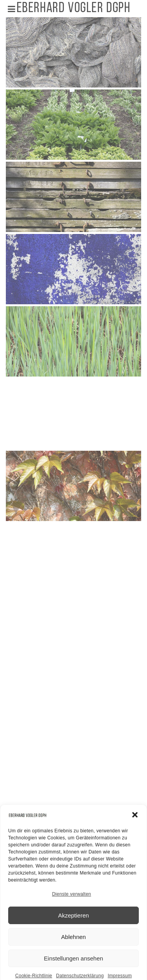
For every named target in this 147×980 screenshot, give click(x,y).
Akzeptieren (73, 928)
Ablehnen (73, 949)
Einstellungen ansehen (74, 971)
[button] (135, 828)
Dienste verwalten (71, 907)
